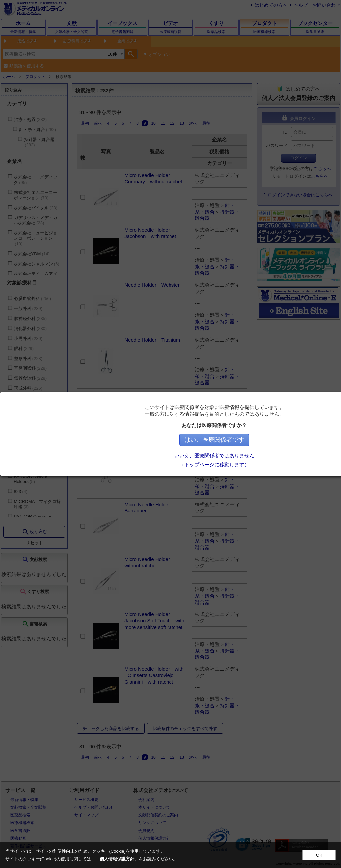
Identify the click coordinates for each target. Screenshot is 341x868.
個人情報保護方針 (117, 859)
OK (319, 855)
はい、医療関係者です (217, 440)
